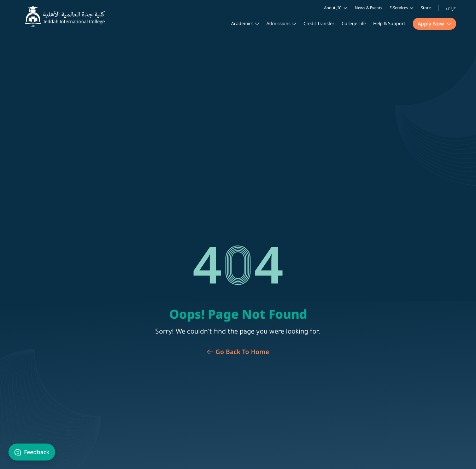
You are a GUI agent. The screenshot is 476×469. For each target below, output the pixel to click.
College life (354, 24)
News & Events (368, 8)
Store (426, 8)
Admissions (278, 24)
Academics (242, 24)
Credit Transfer (319, 24)
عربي (451, 8)
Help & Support (389, 24)
